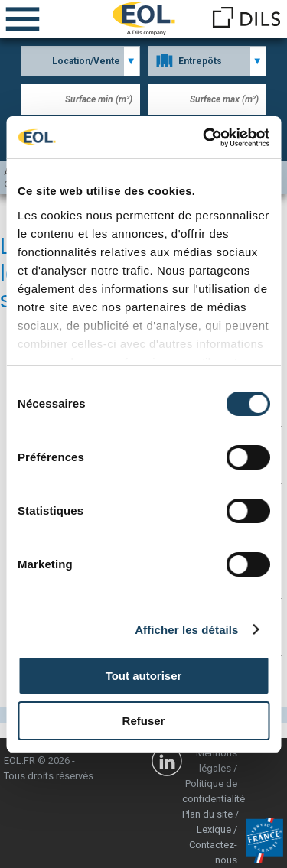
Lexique (214, 829)
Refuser (144, 721)
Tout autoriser (144, 676)
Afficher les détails (186, 630)
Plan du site (207, 814)
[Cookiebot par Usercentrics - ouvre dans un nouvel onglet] (204, 138)
